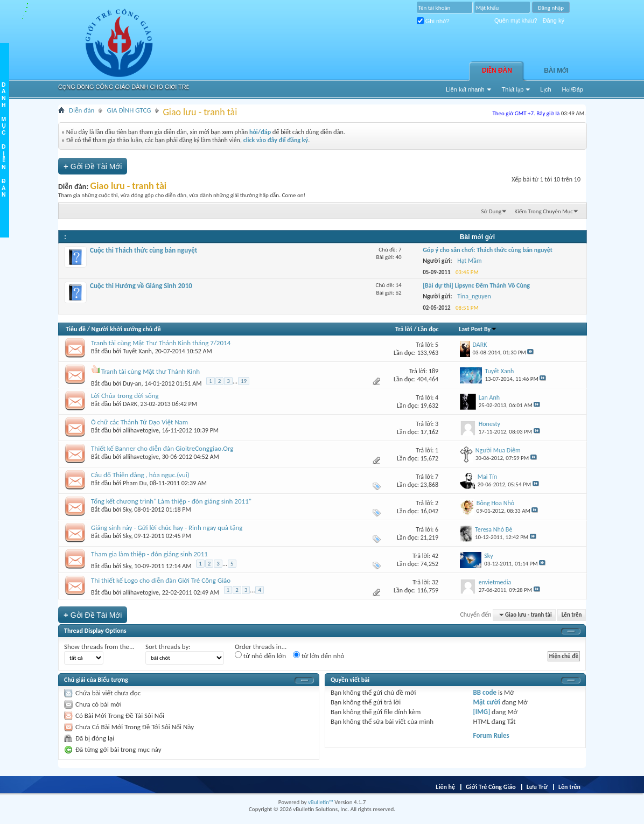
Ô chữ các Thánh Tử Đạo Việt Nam (139, 422)
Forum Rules (491, 735)
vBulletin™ (321, 802)
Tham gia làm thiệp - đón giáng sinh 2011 (149, 554)
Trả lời (404, 329)
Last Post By (478, 329)
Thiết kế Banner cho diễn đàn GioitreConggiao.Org (162, 448)
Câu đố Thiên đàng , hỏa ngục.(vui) (140, 475)
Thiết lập (513, 89)
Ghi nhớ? (433, 21)
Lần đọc (428, 329)
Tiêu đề (76, 329)
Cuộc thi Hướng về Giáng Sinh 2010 (141, 286)
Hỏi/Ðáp (573, 89)
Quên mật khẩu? (516, 20)
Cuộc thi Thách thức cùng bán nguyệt (143, 250)
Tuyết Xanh (137, 351)
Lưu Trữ (537, 787)
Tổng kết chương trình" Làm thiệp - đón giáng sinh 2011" (171, 501)
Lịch (545, 89)
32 (435, 582)
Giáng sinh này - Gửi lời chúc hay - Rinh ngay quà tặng (167, 528)
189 (433, 371)
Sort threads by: (168, 647)
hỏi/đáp (260, 132)
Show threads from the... (99, 647)
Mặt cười (487, 702)
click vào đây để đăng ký (276, 140)
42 (435, 556)
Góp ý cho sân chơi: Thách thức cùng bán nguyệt (488, 250)
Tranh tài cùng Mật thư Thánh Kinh (150, 371)
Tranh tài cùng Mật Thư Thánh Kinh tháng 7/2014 (161, 343)
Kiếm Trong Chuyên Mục (544, 211)
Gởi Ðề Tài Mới (93, 166)
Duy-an (132, 383)
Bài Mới (556, 71)
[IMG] (482, 712)
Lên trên (572, 615)
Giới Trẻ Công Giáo (491, 787)
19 (244, 381)
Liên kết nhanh (465, 89)
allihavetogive (141, 430)
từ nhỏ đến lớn (260, 655)
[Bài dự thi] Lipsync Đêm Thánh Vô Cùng (476, 285)
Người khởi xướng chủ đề (126, 329)
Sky (127, 509)
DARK (130, 404)
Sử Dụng (492, 211)
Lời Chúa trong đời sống (125, 396)
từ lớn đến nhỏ (318, 655)
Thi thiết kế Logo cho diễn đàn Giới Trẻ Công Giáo (161, 580)
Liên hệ (445, 787)
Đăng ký (554, 20)
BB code (485, 692)
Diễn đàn (497, 71)
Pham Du (135, 483)
